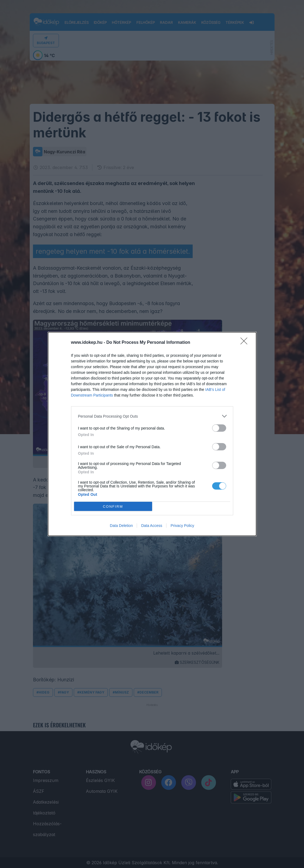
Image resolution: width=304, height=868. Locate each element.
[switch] (219, 428)
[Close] (246, 343)
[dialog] (152, 434)
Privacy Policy (182, 526)
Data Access (152, 526)
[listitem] (152, 416)
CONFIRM (113, 506)
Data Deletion (121, 526)
